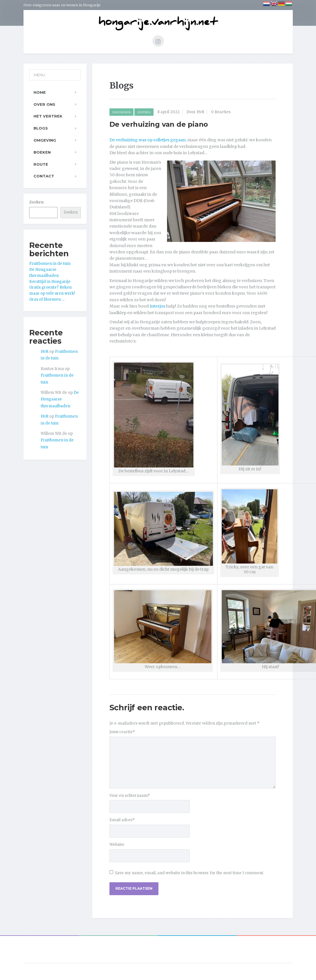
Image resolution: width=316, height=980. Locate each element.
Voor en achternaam (130, 796)
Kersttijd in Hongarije (50, 282)
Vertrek (144, 112)
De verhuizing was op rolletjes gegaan (148, 140)
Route (41, 164)
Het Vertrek (48, 116)
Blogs (41, 128)
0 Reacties (221, 112)
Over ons (44, 104)
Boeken (42, 152)
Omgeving (45, 140)
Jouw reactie (122, 732)
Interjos (157, 306)
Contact (44, 176)
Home (40, 92)
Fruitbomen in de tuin (50, 264)
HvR (45, 352)
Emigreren (121, 112)
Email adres (122, 820)
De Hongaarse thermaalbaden (60, 399)
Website (117, 845)
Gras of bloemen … (47, 299)
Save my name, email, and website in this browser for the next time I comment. (190, 873)
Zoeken (36, 202)
